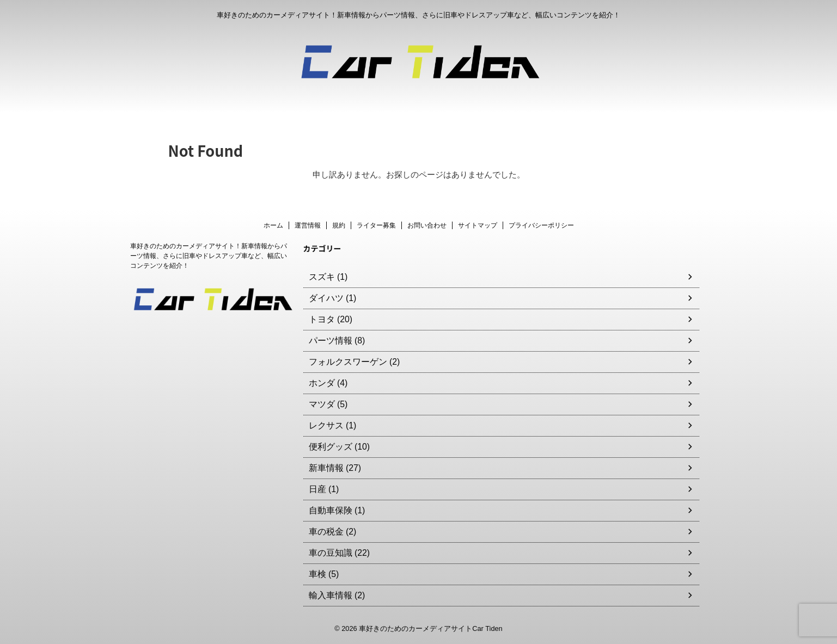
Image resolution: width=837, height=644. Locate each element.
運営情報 (308, 225)
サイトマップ (478, 225)
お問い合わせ (427, 225)
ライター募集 (376, 225)
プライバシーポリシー (541, 225)
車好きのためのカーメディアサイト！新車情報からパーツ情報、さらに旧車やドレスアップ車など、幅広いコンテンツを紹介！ (209, 256)
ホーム (273, 225)
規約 (339, 225)
